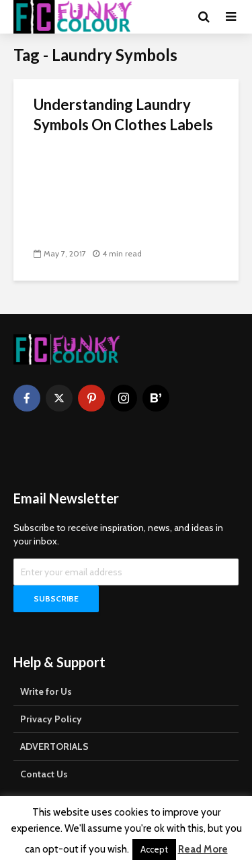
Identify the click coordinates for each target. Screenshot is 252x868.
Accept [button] (154, 849)
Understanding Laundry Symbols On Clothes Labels (123, 114)
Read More (203, 849)
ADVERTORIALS (54, 746)
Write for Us (46, 691)
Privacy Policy (51, 719)
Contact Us (44, 774)
